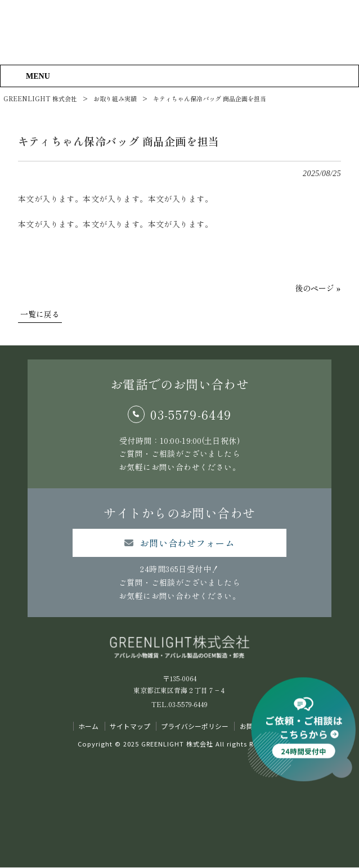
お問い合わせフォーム (187, 543)
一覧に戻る (40, 314)
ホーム (88, 727)
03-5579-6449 (191, 414)
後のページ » (318, 288)
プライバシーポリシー (195, 727)
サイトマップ (130, 727)
